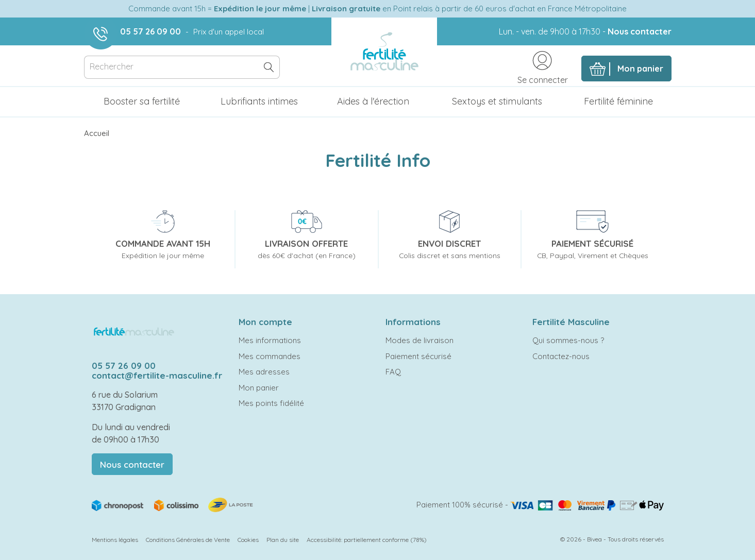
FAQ (393, 372)
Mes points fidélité (271, 403)
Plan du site (283, 540)
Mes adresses (264, 372)
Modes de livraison (420, 340)
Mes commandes (270, 356)
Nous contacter (640, 31)
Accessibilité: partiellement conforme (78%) (367, 540)
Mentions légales (115, 540)
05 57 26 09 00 (150, 31)
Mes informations (270, 340)
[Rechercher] (182, 67)
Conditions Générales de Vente (188, 540)
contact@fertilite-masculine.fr (157, 375)
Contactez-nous (561, 356)
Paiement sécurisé (418, 356)
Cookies (248, 540)
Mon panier (259, 388)
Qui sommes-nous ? (568, 340)
